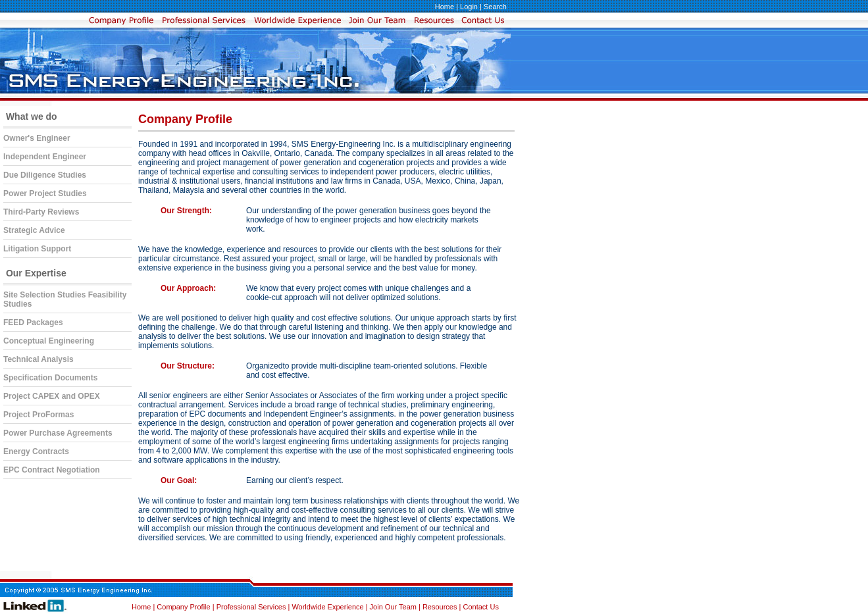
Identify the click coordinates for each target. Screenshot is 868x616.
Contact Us (480, 607)
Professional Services (252, 607)
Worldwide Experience (328, 607)
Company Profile (184, 607)
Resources (440, 607)
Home (445, 7)
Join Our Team (394, 607)
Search (495, 7)
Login (469, 7)
